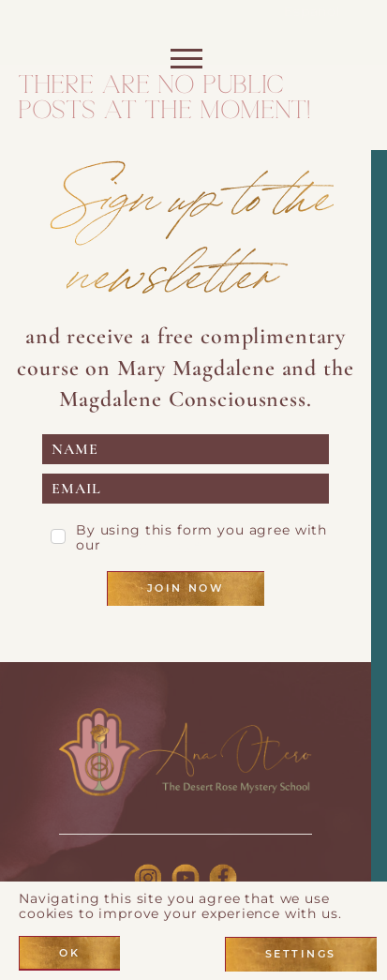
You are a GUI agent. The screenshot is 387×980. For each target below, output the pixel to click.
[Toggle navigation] (185, 63)
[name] (186, 449)
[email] (186, 489)
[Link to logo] (186, 752)
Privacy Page (153, 545)
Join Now (186, 588)
